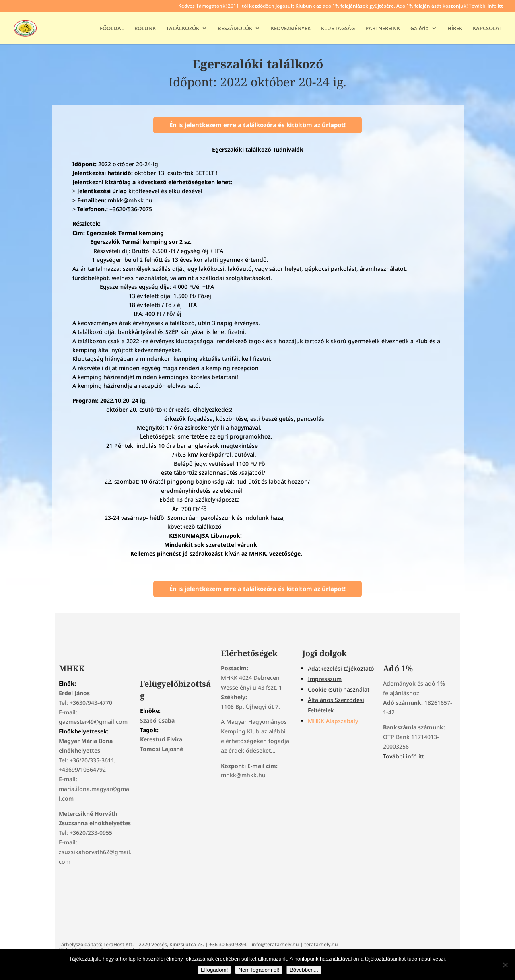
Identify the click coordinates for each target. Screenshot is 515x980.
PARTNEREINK (383, 29)
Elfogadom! (214, 970)
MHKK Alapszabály (333, 721)
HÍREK (455, 29)
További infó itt (404, 756)
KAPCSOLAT (487, 29)
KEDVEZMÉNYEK (291, 29)
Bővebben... (304, 970)
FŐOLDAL (112, 29)
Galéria (420, 29)
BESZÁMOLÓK (235, 29)
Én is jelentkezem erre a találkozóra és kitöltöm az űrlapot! (257, 125)
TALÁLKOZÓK (183, 29)
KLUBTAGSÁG (338, 29)
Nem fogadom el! (259, 970)
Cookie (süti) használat (339, 689)
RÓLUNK (145, 29)
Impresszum (325, 679)
